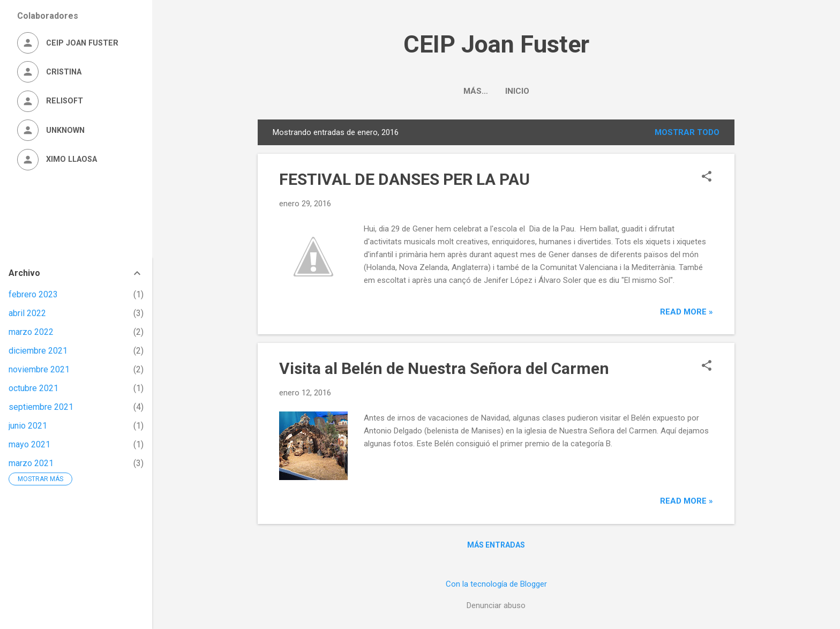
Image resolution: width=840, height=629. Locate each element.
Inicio (496, 91)
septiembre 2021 (41, 407)
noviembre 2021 (39, 369)
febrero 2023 (33, 294)
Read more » (687, 312)
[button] (707, 177)
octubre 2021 (33, 388)
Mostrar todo (687, 132)
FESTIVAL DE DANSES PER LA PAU (404, 179)
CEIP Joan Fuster (496, 44)
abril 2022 (27, 313)
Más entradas (496, 545)
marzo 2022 (31, 332)
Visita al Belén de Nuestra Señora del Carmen (444, 368)
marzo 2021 (31, 463)
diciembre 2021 (38, 351)
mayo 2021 (29, 444)
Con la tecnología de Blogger (496, 584)
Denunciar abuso (496, 605)
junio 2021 (28, 426)
